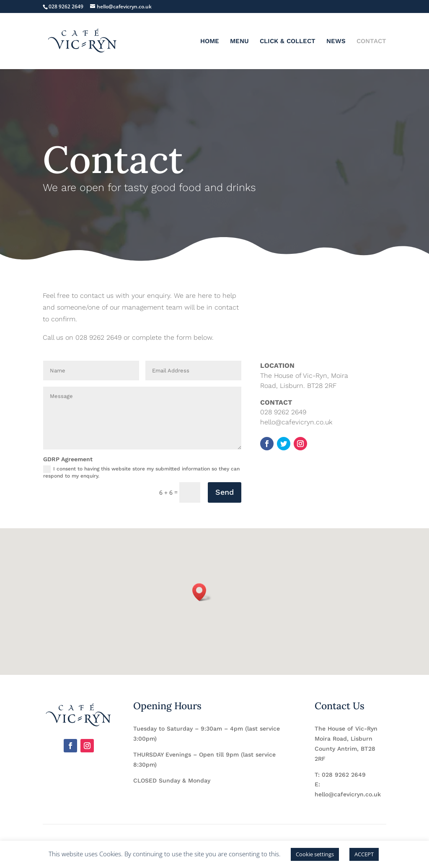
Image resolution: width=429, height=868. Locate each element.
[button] (202, 592)
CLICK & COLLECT (288, 41)
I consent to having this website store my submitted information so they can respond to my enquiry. (141, 472)
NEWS (336, 41)
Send (225, 492)
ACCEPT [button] (364, 854)
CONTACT (371, 41)
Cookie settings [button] (315, 854)
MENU (239, 41)
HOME (210, 41)
